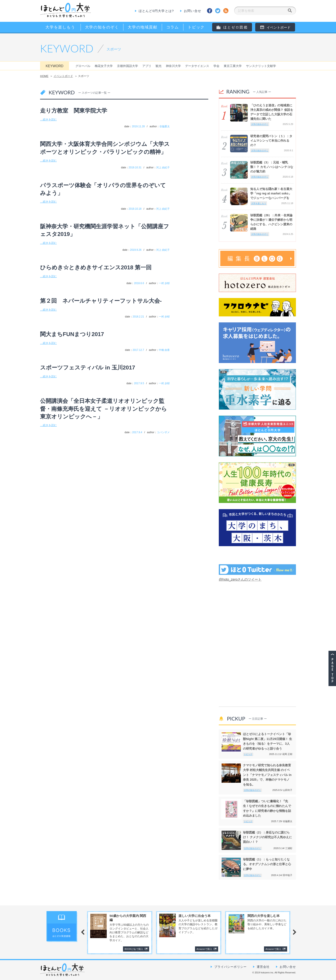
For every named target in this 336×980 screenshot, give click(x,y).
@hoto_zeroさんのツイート (240, 579)
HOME (44, 76)
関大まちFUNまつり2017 (72, 334)
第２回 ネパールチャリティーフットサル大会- (101, 301)
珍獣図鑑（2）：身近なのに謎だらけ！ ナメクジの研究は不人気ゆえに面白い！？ (267, 837)
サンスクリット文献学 (261, 66)
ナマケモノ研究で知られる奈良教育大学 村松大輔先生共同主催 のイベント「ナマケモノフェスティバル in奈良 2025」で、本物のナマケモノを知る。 (267, 775)
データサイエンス (197, 66)
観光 (159, 66)
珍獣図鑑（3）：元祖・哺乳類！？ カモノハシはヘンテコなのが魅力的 (272, 167)
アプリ (147, 66)
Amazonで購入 (204, 949)
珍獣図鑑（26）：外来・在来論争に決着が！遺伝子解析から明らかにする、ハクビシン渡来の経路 (271, 222)
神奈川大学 (173, 66)
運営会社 (263, 967)
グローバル (83, 66)
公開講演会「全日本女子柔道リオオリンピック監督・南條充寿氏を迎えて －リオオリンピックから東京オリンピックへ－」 (103, 409)
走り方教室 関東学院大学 (74, 111)
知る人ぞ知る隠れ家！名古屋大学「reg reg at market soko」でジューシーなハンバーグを (271, 193)
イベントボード (63, 76)
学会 (216, 66)
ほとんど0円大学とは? (156, 11)
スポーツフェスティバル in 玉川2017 (88, 368)
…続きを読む (48, 119)
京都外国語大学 (127, 66)
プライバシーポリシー (230, 967)
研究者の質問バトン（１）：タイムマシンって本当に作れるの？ (271, 141)
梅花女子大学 (104, 66)
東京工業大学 (233, 66)
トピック (248, 754)
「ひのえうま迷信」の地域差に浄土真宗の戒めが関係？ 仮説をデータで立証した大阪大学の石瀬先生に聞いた (272, 112)
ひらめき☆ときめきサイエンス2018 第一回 (96, 267)
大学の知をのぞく (260, 124)
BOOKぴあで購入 (134, 949)
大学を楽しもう (259, 203)
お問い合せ (193, 11)
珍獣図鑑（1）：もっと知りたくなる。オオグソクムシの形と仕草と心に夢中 (267, 864)
